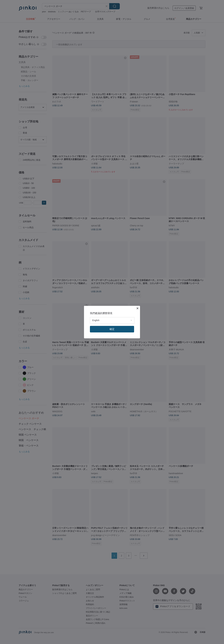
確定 (112, 329)
